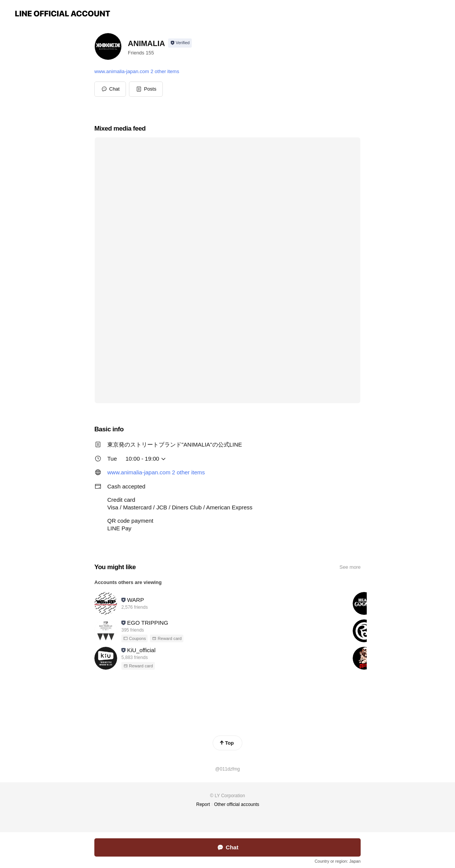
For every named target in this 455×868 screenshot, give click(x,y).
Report (203, 804)
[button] (146, 89)
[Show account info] (180, 43)
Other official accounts (237, 804)
